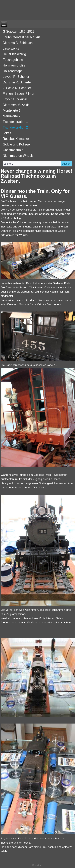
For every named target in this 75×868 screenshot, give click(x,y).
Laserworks (11, 48)
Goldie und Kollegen (17, 144)
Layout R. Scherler (16, 77)
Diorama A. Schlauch (18, 43)
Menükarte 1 (12, 111)
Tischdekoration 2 (15, 127)
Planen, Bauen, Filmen (19, 94)
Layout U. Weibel (15, 99)
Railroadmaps (13, 71)
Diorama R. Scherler (17, 82)
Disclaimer (37, 865)
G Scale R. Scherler (17, 88)
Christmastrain (13, 150)
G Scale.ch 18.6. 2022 (19, 32)
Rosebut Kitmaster (16, 139)
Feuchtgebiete (13, 60)
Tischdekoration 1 (15, 122)
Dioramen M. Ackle (16, 105)
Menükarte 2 (12, 116)
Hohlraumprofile (14, 65)
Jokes (7, 133)
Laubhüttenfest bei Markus (22, 37)
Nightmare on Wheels (18, 156)
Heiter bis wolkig (14, 54)
